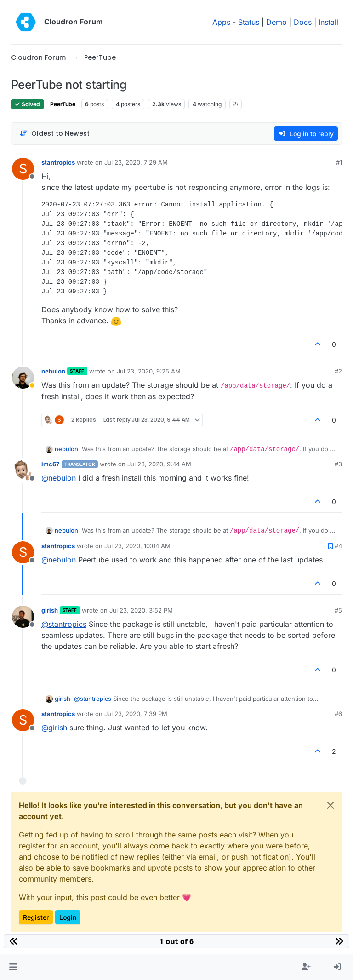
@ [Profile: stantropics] (64, 624)
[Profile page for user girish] (23, 617)
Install (328, 22)
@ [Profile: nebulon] (59, 478)
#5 (338, 610)
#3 (338, 464)
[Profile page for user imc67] (23, 470)
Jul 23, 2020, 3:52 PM (141, 610)
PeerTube (63, 104)
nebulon (53, 371)
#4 (338, 546)
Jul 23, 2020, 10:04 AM (137, 546)
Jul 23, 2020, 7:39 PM (136, 714)
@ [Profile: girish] (54, 728)
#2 (338, 371)
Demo (276, 22)
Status (249, 22)
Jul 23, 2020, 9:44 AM (159, 464)
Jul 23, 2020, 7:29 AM (136, 162)
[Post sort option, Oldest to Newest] (54, 134)
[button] (13, 967)
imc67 (51, 464)
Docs (303, 22)
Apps (221, 22)
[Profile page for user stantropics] (23, 169)
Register (36, 917)
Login (68, 917)
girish (50, 610)
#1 (339, 162)
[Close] (330, 805)
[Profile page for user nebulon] (23, 378)
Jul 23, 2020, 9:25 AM (149, 371)
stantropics (58, 162)
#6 (338, 714)
